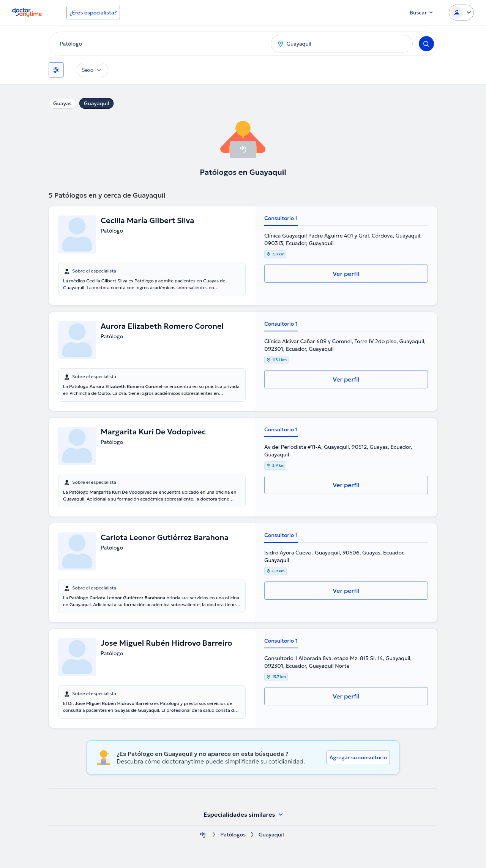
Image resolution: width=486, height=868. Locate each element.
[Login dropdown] (461, 13)
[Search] (426, 44)
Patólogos (233, 835)
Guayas (62, 103)
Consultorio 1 (281, 218)
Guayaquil (97, 103)
